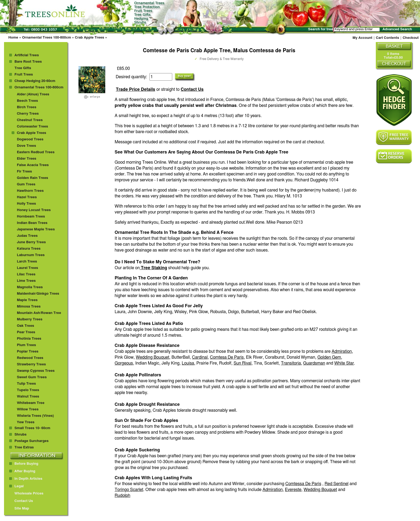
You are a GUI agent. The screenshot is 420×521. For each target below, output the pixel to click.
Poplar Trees (28, 352)
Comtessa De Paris (303, 484)
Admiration (342, 351)
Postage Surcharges (31, 441)
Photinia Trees (29, 339)
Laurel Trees (27, 268)
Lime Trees (26, 281)
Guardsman (314, 363)
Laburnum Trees (31, 255)
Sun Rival (243, 363)
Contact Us (192, 89)
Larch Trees (27, 262)
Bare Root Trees (28, 62)
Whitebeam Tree (31, 403)
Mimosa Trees (29, 307)
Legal (16, 486)
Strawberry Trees (31, 364)
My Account (362, 38)
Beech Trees (27, 101)
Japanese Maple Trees (36, 229)
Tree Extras (24, 447)
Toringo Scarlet (129, 490)
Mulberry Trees (30, 319)
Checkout (411, 38)
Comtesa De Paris (227, 357)
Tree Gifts (23, 68)
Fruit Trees (24, 75)
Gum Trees (26, 184)
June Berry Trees (31, 242)
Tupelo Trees (28, 390)
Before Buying (24, 464)
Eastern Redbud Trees (36, 152)
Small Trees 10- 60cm (32, 428)
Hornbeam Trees (31, 217)
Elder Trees (27, 159)
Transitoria (291, 363)
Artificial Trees (27, 55)
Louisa (188, 363)
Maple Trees (27, 300)
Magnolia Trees (30, 287)
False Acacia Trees (33, 165)
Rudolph (122, 496)
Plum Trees (26, 345)
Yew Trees (26, 422)
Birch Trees (27, 107)
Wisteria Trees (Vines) (35, 416)
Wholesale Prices (26, 494)
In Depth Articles (26, 479)
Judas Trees (27, 236)
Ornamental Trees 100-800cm (46, 38)
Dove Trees (27, 146)
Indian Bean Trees (32, 223)
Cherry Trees (28, 114)
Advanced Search (397, 29)
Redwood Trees (30, 358)
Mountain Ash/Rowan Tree (39, 313)
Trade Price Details (135, 89)
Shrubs (20, 435)
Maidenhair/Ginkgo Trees (38, 294)
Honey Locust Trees (34, 210)
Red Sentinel (337, 484)
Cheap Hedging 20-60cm (35, 81)
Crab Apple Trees (90, 38)
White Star (344, 363)
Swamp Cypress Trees (36, 371)
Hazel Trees (27, 197)
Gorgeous (124, 363)
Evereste (293, 490)
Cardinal (200, 357)
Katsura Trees (29, 249)
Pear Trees (26, 332)
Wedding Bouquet (153, 357)
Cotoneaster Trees (32, 127)
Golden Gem (329, 357)
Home (13, 38)
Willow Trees (28, 409)
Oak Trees (25, 326)
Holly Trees (26, 204)
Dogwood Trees (30, 139)
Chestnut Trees (30, 120)
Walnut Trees (28, 397)
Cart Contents (387, 38)
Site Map (19, 509)
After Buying (22, 471)
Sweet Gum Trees (32, 377)
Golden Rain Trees (33, 178)
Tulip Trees (26, 384)
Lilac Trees (26, 274)
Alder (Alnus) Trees (33, 94)
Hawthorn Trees (30, 191)
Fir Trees (24, 172)
